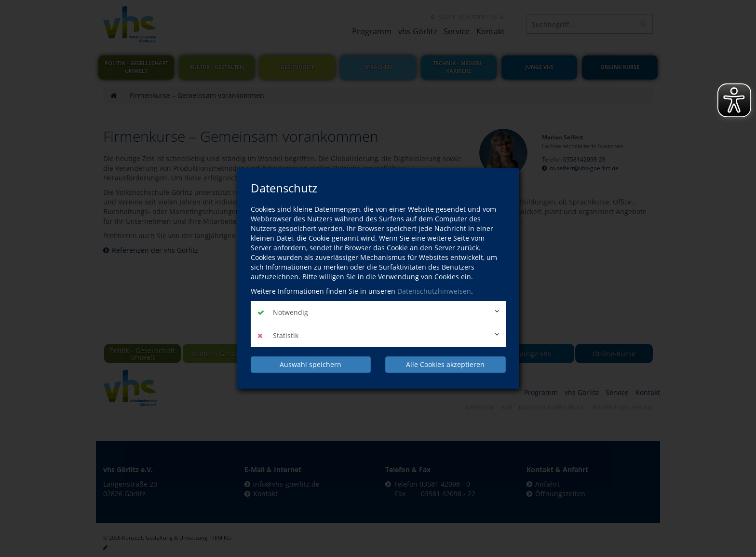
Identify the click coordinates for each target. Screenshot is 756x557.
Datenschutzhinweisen (434, 291)
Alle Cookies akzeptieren (445, 364)
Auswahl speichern (310, 364)
